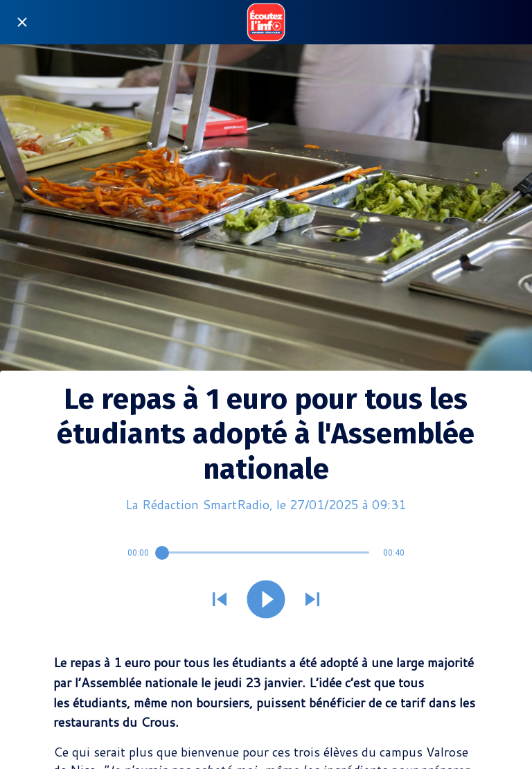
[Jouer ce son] (266, 601)
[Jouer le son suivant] (312, 601)
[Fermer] (22, 22)
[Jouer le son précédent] (220, 601)
